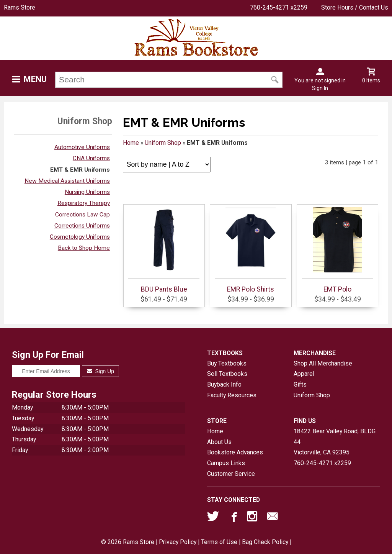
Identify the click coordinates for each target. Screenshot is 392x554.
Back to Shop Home (84, 248)
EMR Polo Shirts (251, 250)
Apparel (304, 374)
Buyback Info (224, 384)
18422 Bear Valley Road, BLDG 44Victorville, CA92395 (335, 442)
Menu (35, 79)
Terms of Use (219, 542)
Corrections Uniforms (82, 226)
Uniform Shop (163, 143)
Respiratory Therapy (84, 203)
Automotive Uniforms (82, 147)
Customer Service (231, 474)
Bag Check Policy (265, 542)
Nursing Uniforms (87, 192)
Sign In (320, 88)
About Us (219, 442)
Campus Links (226, 463)
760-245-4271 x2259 (279, 7)
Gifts (300, 384)
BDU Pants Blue (164, 250)
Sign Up (100, 371)
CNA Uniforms (91, 158)
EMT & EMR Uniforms (80, 170)
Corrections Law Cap (82, 215)
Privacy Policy (178, 542)
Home (131, 143)
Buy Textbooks (227, 363)
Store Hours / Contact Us (355, 7)
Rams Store (20, 7)
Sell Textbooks (227, 374)
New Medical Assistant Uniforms (67, 181)
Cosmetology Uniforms (80, 237)
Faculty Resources (232, 395)
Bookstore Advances (235, 452)
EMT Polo (338, 250)
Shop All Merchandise (323, 363)
